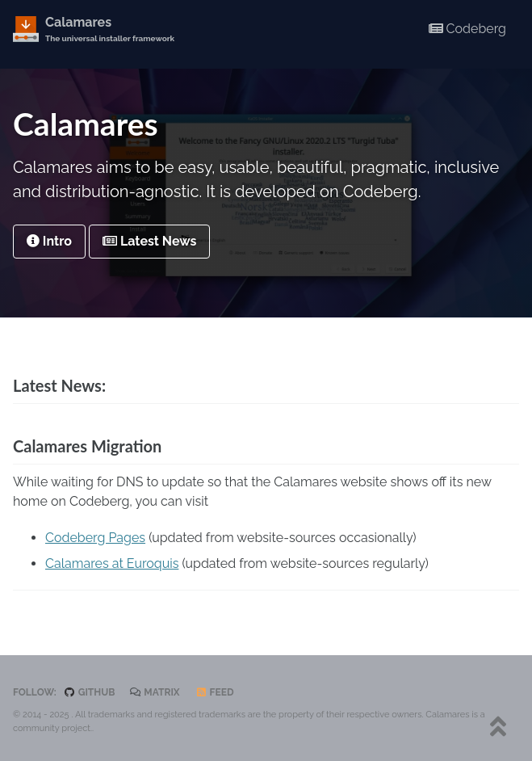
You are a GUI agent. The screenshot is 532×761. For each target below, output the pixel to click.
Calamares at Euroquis (112, 563)
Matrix (155, 692)
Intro (49, 241)
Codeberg (467, 29)
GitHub (90, 692)
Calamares (110, 29)
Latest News (149, 241)
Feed (215, 692)
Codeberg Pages (95, 538)
